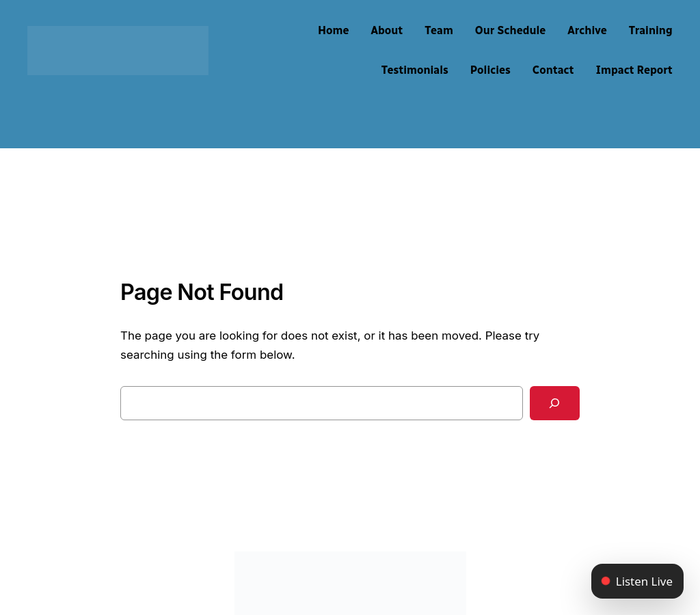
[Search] (555, 404)
